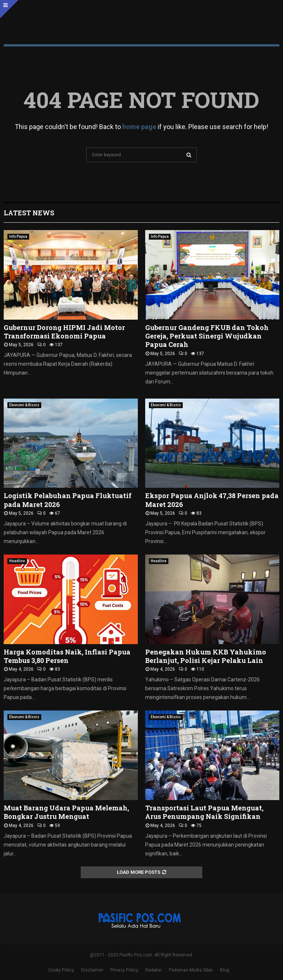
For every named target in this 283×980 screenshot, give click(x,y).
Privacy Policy (124, 970)
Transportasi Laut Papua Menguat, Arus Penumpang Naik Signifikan (204, 812)
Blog (225, 970)
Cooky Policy (61, 970)
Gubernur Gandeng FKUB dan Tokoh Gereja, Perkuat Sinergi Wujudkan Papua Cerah (207, 336)
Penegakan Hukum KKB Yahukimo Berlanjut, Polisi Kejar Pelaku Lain (206, 656)
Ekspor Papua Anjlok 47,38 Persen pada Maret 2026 (212, 500)
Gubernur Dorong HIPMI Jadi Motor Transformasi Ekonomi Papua (64, 332)
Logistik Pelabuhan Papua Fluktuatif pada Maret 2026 (68, 500)
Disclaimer (92, 970)
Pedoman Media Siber (191, 970)
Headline (17, 561)
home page (139, 127)
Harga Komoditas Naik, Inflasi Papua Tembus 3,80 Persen (67, 656)
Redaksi (153, 970)
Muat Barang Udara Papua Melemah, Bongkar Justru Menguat (66, 812)
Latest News (29, 213)
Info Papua (18, 237)
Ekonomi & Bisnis (24, 405)
